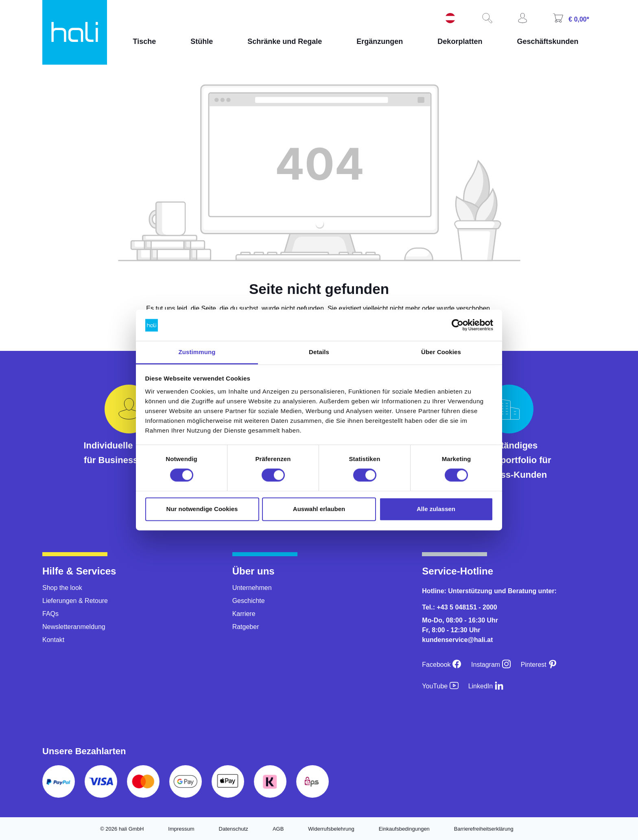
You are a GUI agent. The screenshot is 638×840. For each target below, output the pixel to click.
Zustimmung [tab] (197, 352)
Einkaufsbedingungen (404, 829)
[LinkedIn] (486, 686)
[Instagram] (491, 665)
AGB (278, 829)
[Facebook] (442, 665)
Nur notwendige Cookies (202, 509)
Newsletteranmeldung (74, 627)
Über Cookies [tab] (441, 352)
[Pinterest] (539, 665)
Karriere (244, 614)
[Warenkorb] (570, 19)
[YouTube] (440, 686)
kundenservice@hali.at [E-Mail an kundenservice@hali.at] (457, 640)
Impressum (181, 829)
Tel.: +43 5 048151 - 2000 (459, 607)
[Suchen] (486, 19)
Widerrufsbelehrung (331, 829)
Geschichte (249, 601)
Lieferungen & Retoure (75, 601)
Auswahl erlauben (319, 509)
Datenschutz (234, 829)
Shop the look (62, 588)
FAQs (50, 614)
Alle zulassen (436, 509)
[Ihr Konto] (522, 19)
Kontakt (53, 640)
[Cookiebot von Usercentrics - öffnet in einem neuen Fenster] (458, 325)
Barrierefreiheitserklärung (484, 829)
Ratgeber (246, 627)
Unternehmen (252, 588)
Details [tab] (319, 352)
